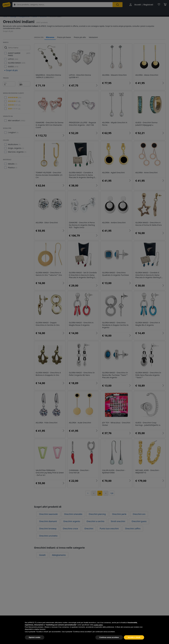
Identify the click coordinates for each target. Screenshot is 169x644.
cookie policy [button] (98, 629)
